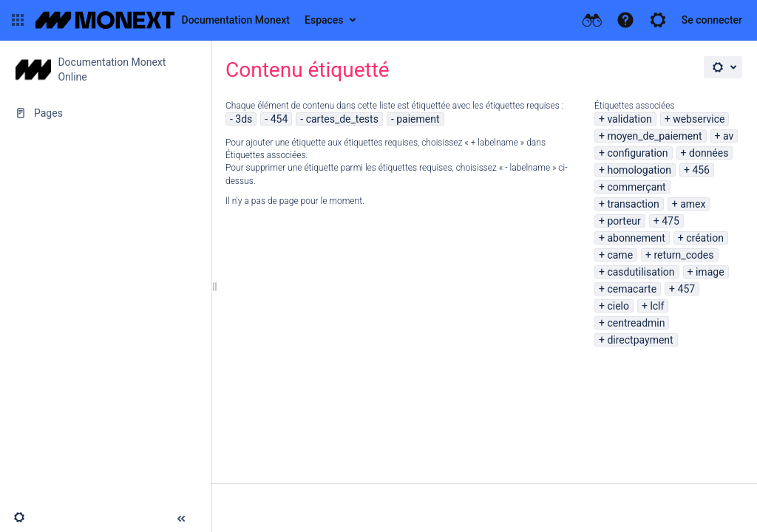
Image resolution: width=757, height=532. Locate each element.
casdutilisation (641, 272)
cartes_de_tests (342, 119)
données (709, 153)
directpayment (640, 340)
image (710, 272)
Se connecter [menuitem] (712, 20)
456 (701, 170)
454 (279, 119)
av (728, 136)
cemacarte (632, 289)
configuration (637, 153)
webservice (699, 119)
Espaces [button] (324, 20)
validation (629, 119)
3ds (244, 119)
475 (671, 221)
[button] (18, 20)
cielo (618, 306)
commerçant (636, 187)
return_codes (684, 255)
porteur (624, 221)
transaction (633, 204)
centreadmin (636, 323)
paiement (418, 119)
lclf (657, 306)
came (620, 255)
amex (693, 204)
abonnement (636, 238)
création (705, 238)
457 (687, 289)
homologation (639, 170)
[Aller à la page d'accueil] (163, 20)
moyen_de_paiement (654, 136)
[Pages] (105, 113)
